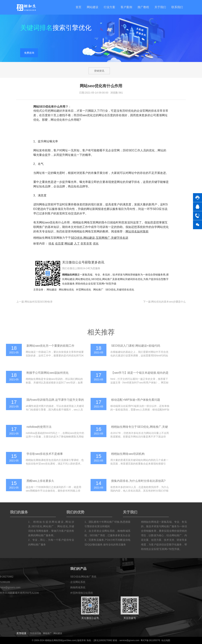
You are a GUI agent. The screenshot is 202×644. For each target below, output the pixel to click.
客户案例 (126, 7)
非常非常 (86, 244)
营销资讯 (99, 71)
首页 (78, 7)
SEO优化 (96, 279)
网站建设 (93, 7)
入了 (77, 244)
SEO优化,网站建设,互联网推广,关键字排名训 (99, 238)
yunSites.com (69, 640)
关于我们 (160, 7)
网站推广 (107, 279)
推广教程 (143, 7)
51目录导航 (36, 633)
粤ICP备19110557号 (150, 640)
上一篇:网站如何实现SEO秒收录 (34, 302)
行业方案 (109, 7)
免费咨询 (29, 53)
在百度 (59, 244)
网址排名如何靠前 (137, 231)
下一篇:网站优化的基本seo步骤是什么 (164, 302)
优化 (96, 244)
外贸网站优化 (84, 290)
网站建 (69, 244)
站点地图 (166, 640)
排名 (51, 244)
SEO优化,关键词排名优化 (120, 290)
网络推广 (47, 633)
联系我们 (177, 7)
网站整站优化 (83, 279)
